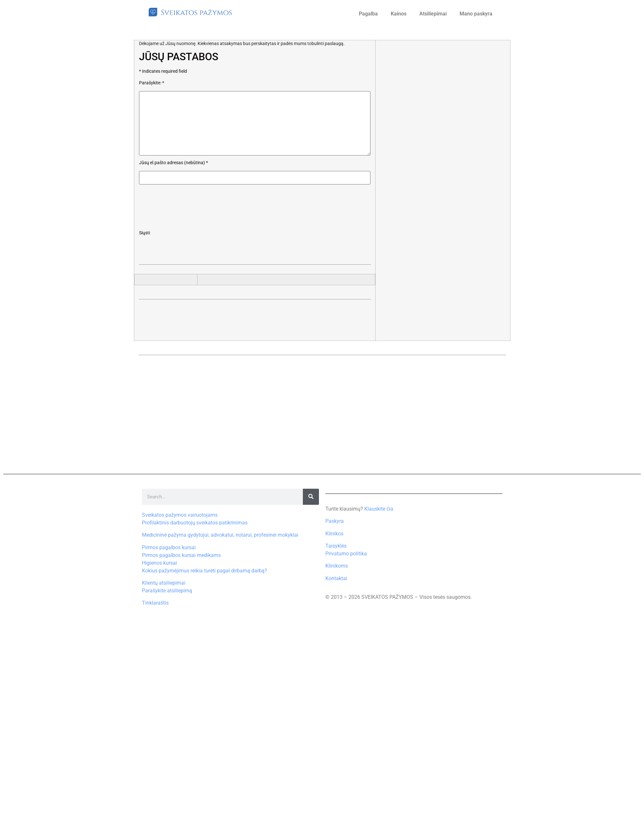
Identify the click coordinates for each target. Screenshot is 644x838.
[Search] (311, 497)
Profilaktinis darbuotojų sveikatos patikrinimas (195, 523)
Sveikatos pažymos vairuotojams (180, 515)
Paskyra (335, 521)
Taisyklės (336, 546)
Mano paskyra (476, 14)
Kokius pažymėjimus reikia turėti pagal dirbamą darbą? (205, 571)
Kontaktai (336, 578)
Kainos (399, 14)
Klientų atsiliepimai (164, 583)
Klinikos (334, 534)
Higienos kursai (159, 563)
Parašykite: (152, 83)
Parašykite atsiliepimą (167, 591)
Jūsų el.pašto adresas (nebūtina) (173, 163)
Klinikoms (337, 566)
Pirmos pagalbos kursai (169, 547)
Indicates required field (163, 71)
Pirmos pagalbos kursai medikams (181, 555)
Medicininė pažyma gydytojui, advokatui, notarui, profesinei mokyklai (220, 535)
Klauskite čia (379, 509)
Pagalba (368, 14)
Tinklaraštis (155, 603)
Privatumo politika (346, 554)
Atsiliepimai (433, 14)
